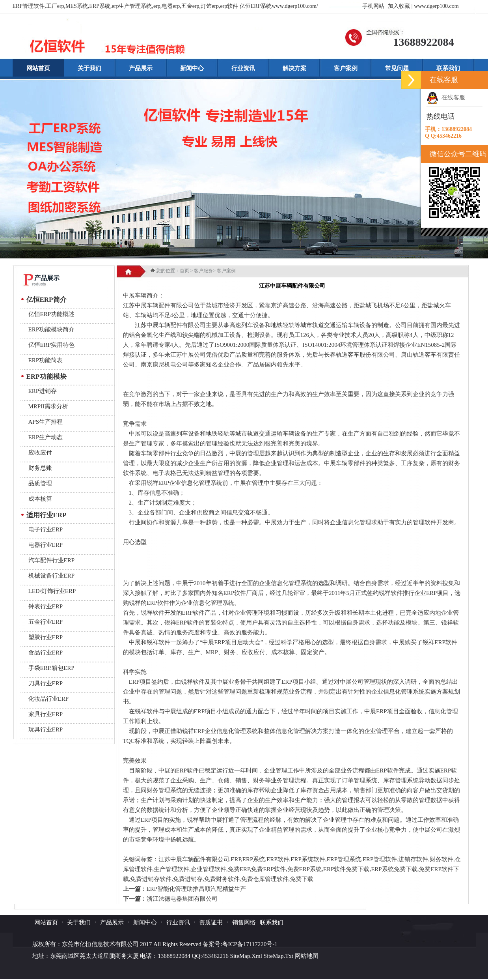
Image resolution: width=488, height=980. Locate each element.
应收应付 (40, 453)
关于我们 (89, 68)
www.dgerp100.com (436, 6)
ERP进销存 (43, 391)
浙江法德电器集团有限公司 (182, 899)
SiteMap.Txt (278, 956)
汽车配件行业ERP (52, 560)
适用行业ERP (47, 515)
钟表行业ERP (46, 606)
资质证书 (211, 922)
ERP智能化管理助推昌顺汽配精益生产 (197, 889)
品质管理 (40, 483)
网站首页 (38, 68)
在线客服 (446, 97)
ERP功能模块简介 (52, 329)
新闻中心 (192, 68)
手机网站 (373, 6)
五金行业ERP (46, 622)
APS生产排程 (46, 422)
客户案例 (346, 68)
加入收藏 (399, 6)
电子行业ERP (46, 529)
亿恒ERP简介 (47, 300)
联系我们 (448, 68)
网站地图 (307, 956)
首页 (184, 271)
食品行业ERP (46, 653)
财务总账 (40, 468)
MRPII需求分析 (48, 406)
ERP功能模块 (47, 377)
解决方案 (294, 68)
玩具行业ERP (46, 729)
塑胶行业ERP (46, 637)
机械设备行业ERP (52, 576)
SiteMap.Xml (246, 956)
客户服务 (203, 271)
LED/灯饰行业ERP (52, 591)
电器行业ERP (46, 545)
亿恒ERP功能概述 (52, 314)
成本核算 (40, 499)
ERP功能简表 (46, 360)
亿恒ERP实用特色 (52, 345)
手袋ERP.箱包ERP (51, 668)
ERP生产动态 (46, 437)
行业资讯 (243, 68)
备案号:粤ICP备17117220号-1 (240, 944)
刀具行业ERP (46, 683)
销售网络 (244, 922)
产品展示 (141, 68)
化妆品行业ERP (49, 699)
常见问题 (397, 68)
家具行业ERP (46, 714)
